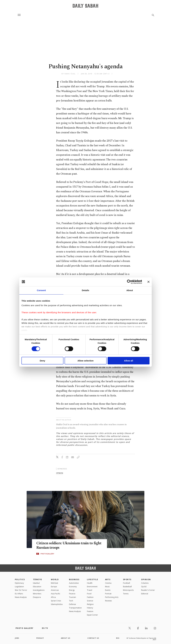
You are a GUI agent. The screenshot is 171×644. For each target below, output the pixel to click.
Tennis (126, 594)
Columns (145, 583)
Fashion (90, 597)
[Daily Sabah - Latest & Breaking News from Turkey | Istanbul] (85, 6)
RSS (118, 638)
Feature (90, 611)
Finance (72, 594)
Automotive (74, 583)
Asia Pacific (56, 594)
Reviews (108, 601)
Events (108, 590)
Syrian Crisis (56, 601)
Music (107, 587)
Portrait (108, 594)
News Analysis (21, 597)
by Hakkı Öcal (69, 74)
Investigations (39, 590)
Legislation (19, 587)
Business (74, 579)
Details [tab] (85, 290)
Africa (53, 597)
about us (66, 638)
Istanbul (36, 583)
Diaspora (37, 597)
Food (89, 594)
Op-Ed (144, 587)
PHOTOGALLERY (47, 554)
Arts (108, 579)
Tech (71, 601)
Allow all (129, 361)
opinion (60, 473)
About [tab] (130, 290)
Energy (72, 590)
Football (126, 583)
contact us (93, 638)
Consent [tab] (41, 290)
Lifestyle (92, 579)
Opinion (146, 579)
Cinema (108, 583)
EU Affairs (19, 594)
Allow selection (85, 361)
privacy (40, 638)
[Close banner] (148, 282)
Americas (55, 590)
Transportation (75, 608)
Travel (90, 590)
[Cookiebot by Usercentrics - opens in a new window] (129, 282)
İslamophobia (57, 604)
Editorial (145, 594)
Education (37, 587)
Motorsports (128, 590)
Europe (54, 587)
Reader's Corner (148, 590)
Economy (73, 587)
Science (90, 601)
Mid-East (54, 583)
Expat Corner (92, 615)
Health (90, 583)
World (55, 579)
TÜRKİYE (38, 579)
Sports (127, 579)
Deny (42, 361)
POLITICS (20, 579)
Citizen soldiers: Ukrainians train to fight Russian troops (69, 546)
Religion (90, 604)
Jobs (17, 638)
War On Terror (21, 590)
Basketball (127, 587)
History (90, 608)
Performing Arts (112, 597)
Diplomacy (19, 583)
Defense (72, 604)
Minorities (37, 594)
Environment (92, 587)
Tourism (72, 597)
